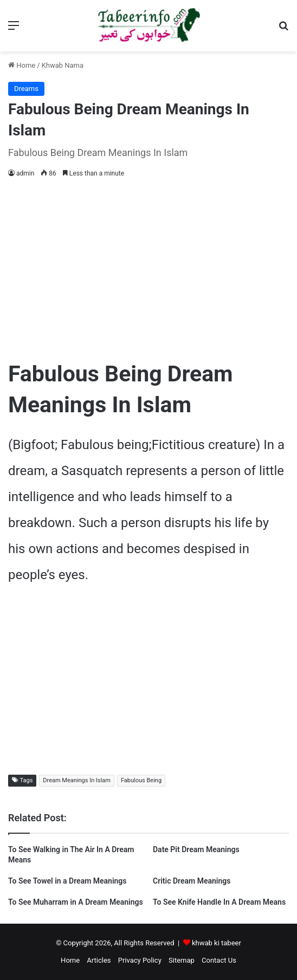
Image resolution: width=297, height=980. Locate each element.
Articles (99, 960)
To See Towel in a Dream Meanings (67, 881)
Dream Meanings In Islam (77, 780)
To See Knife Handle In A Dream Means (219, 902)
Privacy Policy (140, 960)
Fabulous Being (141, 780)
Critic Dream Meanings (192, 881)
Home (22, 65)
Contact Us (219, 960)
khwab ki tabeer (217, 943)
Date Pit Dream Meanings (196, 849)
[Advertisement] (148, 267)
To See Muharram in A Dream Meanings (76, 902)
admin (25, 173)
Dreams (26, 89)
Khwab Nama (63, 65)
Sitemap (182, 960)
